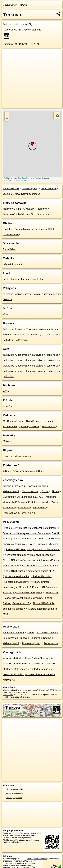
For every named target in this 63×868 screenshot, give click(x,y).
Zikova (45, 335)
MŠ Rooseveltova (12, 421)
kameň (6, 406)
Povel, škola (39, 508)
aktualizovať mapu (19, 690)
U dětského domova (48, 633)
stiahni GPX (8, 695)
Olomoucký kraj (30, 189)
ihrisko (24, 279)
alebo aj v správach (14, 798)
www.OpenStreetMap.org (38, 859)
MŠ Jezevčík (49, 427)
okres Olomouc (49, 189)
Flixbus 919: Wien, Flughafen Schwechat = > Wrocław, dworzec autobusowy (27, 582)
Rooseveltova (13, 30)
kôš (5, 314)
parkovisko (9, 355)
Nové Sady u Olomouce (28, 194)
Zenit (54, 502)
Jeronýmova (9, 638)
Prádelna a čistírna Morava (17, 229)
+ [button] (7, 114)
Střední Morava (11, 189)
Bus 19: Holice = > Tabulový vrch (39, 566)
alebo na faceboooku (15, 793)
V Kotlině (31, 502)
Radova (47, 638)
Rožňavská (9, 508)
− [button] (7, 119)
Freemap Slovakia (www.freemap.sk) (19, 864)
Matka (6, 441)
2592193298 (55, 690)
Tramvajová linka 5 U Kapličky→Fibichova (25, 214)
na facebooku (23, 833)
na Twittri (26, 835)
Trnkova (22, 5)
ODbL (25, 861)
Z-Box (6, 471)
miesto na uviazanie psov (16, 294)
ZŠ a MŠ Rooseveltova (37, 421)
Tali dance (40, 229)
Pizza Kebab (10, 249)
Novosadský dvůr (31, 643)
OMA (13, 5)
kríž (5, 391)
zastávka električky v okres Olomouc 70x (24, 664)
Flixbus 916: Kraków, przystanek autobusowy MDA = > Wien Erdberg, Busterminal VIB (31, 598)
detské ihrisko (10, 279)
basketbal (36, 279)
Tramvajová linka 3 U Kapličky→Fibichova (25, 209)
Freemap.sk (39, 178)
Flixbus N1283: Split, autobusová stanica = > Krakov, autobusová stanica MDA (30, 609)
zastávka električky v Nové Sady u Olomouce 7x (28, 658)
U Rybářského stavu (28, 497)
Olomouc (8, 194)
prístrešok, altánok (13, 264)
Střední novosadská (13, 633)
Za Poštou (20, 340)
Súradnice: (9, 44)
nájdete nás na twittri (15, 789)
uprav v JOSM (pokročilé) (38, 690)
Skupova (35, 638)
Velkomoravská (11, 335)
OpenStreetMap (24, 178)
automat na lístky (47, 329)
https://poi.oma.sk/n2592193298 (15, 180)
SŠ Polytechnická (30, 427)
